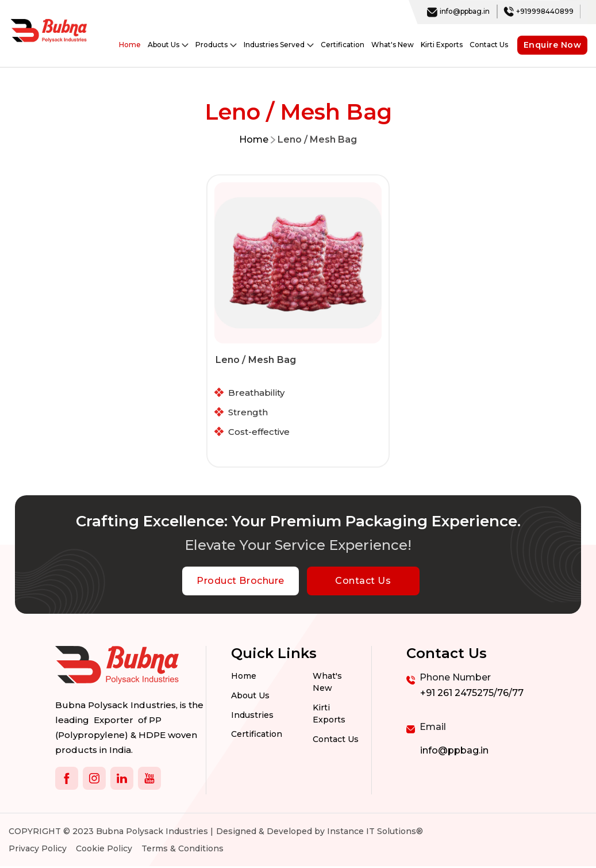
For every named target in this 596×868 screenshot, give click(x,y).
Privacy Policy (38, 850)
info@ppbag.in (458, 12)
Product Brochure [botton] (240, 582)
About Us (250, 697)
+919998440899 (539, 12)
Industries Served (279, 45)
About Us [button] (168, 45)
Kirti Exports (442, 45)
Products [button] (216, 45)
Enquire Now (553, 45)
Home (130, 45)
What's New (393, 45)
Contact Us (489, 45)
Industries (252, 717)
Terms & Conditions (182, 850)
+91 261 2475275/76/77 (472, 695)
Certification (343, 45)
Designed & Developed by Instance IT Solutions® (320, 833)
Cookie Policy (104, 850)
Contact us (336, 741)
